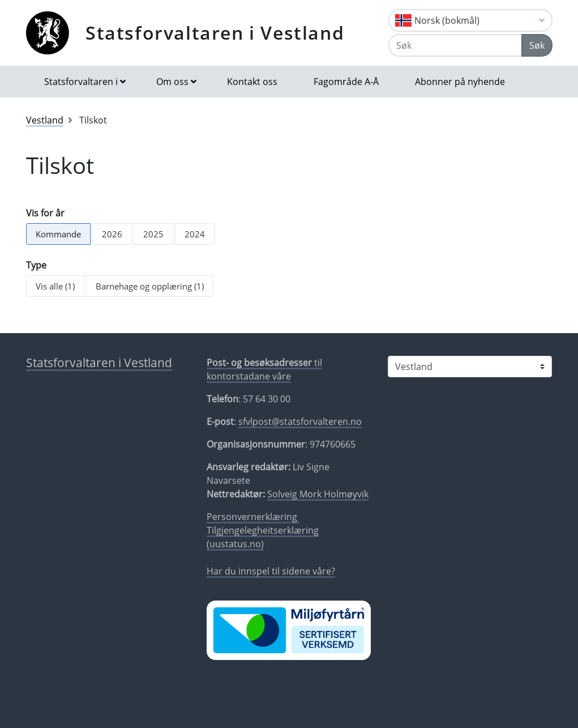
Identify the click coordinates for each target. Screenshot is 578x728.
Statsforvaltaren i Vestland (215, 33)
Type (36, 265)
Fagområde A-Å (346, 82)
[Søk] (455, 45)
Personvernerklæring (253, 517)
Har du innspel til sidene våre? (271, 571)
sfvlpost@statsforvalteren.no (300, 422)
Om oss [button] (172, 82)
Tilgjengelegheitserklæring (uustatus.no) (263, 537)
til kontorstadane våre (264, 369)
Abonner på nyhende (460, 82)
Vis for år (45, 213)
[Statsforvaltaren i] (470, 367)
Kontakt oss (252, 82)
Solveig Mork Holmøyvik (318, 494)
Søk (537, 45)
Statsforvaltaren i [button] (81, 82)
